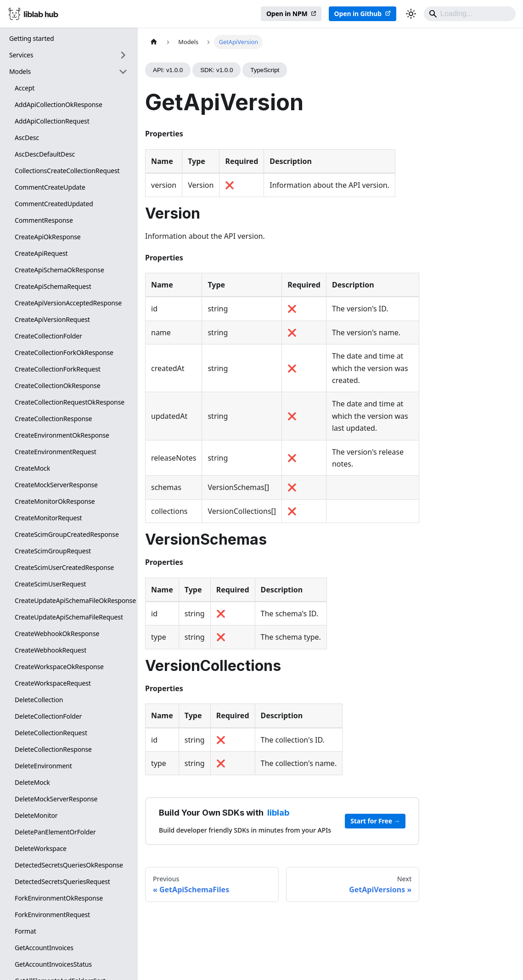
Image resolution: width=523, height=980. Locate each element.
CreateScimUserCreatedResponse (64, 567)
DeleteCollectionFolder (48, 716)
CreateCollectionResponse (53, 419)
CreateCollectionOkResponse (57, 386)
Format (25, 931)
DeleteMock (32, 782)
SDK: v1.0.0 (217, 70)
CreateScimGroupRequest (53, 551)
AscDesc (27, 138)
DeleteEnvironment (43, 766)
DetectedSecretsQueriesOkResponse (69, 865)
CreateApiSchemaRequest (53, 286)
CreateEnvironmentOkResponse (62, 435)
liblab (278, 813)
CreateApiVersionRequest (52, 319)
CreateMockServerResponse (56, 485)
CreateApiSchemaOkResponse (59, 270)
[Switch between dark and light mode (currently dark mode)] (411, 14)
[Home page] (154, 42)
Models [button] (20, 71)
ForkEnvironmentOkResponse (59, 898)
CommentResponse (44, 220)
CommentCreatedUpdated (54, 204)
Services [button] (21, 55)
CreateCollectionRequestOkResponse (70, 402)
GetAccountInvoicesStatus (53, 964)
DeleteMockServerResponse (56, 799)
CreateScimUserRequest (50, 584)
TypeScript (265, 70)
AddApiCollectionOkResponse (59, 104)
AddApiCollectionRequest (52, 121)
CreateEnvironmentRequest (56, 452)
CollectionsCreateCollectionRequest (67, 171)
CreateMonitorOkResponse (55, 501)
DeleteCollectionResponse (53, 749)
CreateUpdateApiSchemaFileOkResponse (74, 600)
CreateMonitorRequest (48, 518)
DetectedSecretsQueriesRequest (62, 881)
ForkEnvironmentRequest (52, 915)
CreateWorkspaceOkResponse (59, 667)
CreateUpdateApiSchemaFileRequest (69, 617)
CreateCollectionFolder (48, 336)
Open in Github (358, 14)
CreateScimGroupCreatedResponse (67, 534)
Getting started (32, 38)
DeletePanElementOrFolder (55, 832)
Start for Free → (375, 821)
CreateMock (32, 468)
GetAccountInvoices (44, 948)
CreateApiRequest (41, 253)
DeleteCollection (39, 700)
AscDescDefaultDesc (45, 154)
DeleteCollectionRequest (51, 733)
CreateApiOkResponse (48, 237)
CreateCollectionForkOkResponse (64, 352)
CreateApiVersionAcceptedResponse (68, 303)
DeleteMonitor (36, 815)
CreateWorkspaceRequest (53, 683)
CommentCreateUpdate (50, 187)
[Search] (470, 14)
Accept (25, 88)
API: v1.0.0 (168, 70)
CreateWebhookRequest (51, 650)
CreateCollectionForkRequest (58, 369)
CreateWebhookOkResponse (57, 634)
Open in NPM (287, 14)
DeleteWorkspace (41, 848)
